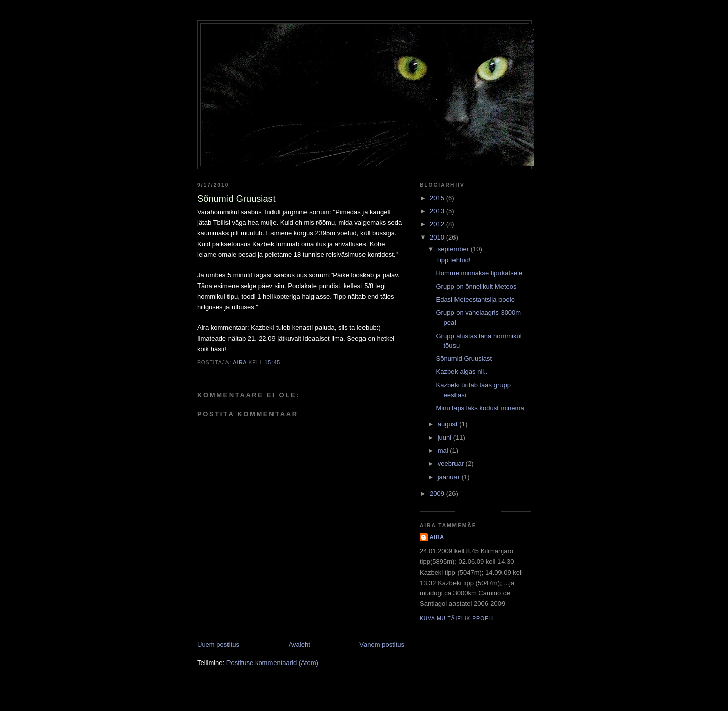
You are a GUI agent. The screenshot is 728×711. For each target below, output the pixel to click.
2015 (438, 198)
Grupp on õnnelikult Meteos (476, 286)
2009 (438, 493)
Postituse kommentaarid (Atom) (272, 663)
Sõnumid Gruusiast (464, 359)
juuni (446, 437)
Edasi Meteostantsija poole (475, 299)
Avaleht (300, 645)
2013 (438, 211)
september (454, 249)
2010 (438, 237)
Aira (437, 537)
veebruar (452, 464)
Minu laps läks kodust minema (480, 408)
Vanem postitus (382, 645)
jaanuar (450, 477)
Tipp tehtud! (453, 260)
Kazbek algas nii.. (462, 372)
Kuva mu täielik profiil (458, 618)
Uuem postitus (218, 645)
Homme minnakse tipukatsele (479, 273)
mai (444, 451)
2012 (438, 224)
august (449, 424)
